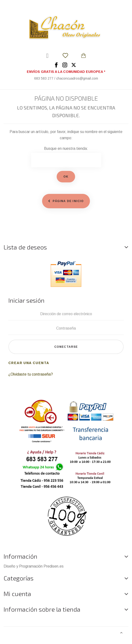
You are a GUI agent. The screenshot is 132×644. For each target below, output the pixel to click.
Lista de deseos (25, 247)
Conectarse (66, 347)
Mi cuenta (17, 594)
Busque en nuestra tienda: (66, 148)
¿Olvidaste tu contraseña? (31, 374)
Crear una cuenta (29, 363)
